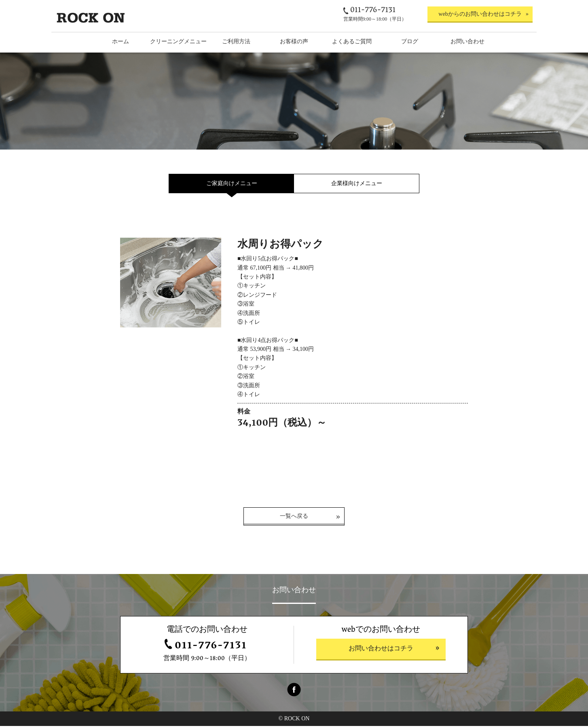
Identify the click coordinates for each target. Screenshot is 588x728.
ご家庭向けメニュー (232, 183)
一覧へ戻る (294, 518)
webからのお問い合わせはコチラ (480, 14)
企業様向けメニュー (357, 183)
